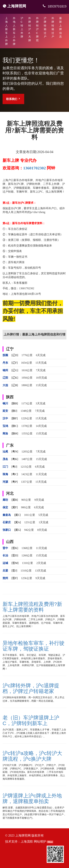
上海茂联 (27, 842)
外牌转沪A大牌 (30, 29)
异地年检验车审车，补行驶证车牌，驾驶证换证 (33, 646)
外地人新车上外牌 (14, 31)
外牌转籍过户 (53, 27)
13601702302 (34, 168)
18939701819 (57, 6)
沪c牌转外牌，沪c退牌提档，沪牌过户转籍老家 (31, 688)
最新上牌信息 (61, 27)
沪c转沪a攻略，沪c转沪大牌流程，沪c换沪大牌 (32, 756)
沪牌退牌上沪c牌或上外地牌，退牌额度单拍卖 (32, 798)
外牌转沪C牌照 (37, 29)
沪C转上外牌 (22, 27)
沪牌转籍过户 (45, 27)
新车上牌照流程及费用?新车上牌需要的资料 (32, 607)
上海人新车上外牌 (6, 31)
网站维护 (40, 842)
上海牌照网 (17, 6)
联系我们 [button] (13, 99)
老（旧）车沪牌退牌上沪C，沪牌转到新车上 (31, 720)
